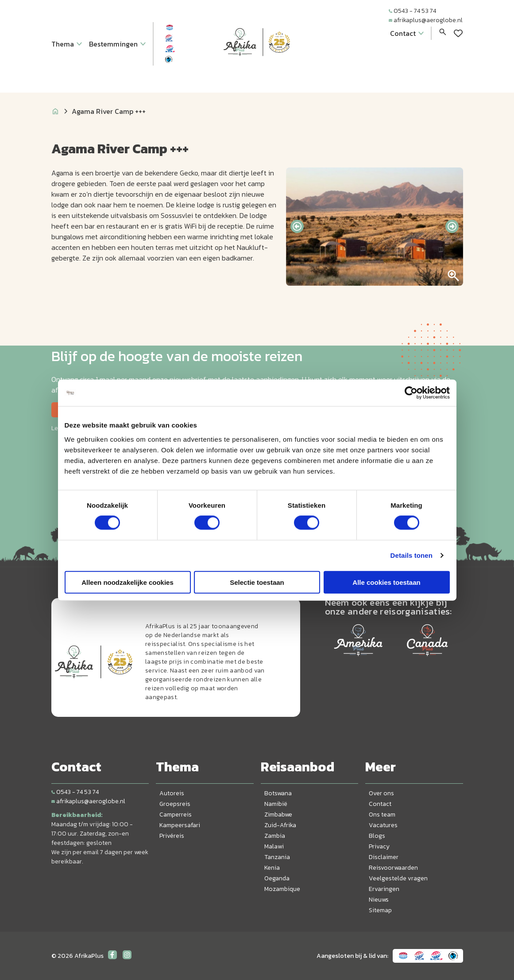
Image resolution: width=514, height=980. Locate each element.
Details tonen (412, 555)
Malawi (274, 846)
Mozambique (282, 889)
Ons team (382, 815)
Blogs (377, 836)
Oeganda (277, 878)
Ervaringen (384, 889)
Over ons (381, 793)
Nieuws (379, 900)
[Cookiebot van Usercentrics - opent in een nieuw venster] (411, 393)
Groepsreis (175, 804)
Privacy (379, 846)
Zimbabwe (278, 815)
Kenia (272, 868)
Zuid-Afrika (280, 825)
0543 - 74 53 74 (412, 11)
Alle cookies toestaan (386, 582)
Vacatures (383, 825)
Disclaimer (384, 857)
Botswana (278, 793)
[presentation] (297, 226)
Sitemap (380, 910)
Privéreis (172, 836)
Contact (380, 804)
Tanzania (277, 857)
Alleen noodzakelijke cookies (128, 582)
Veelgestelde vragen (398, 878)
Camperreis (176, 815)
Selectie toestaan (257, 582)
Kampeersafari (180, 825)
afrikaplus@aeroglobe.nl (426, 20)
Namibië (276, 804)
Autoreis (172, 793)
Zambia (275, 836)
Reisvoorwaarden (393, 868)
